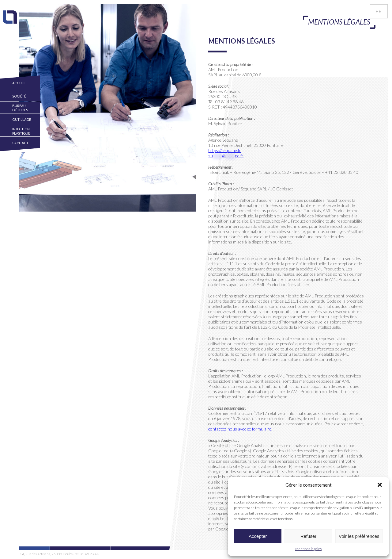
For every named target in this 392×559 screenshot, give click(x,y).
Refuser (309, 536)
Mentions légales (308, 549)
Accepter (258, 536)
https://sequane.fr (225, 150)
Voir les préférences (359, 536)
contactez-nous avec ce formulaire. (240, 429)
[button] (380, 485)
